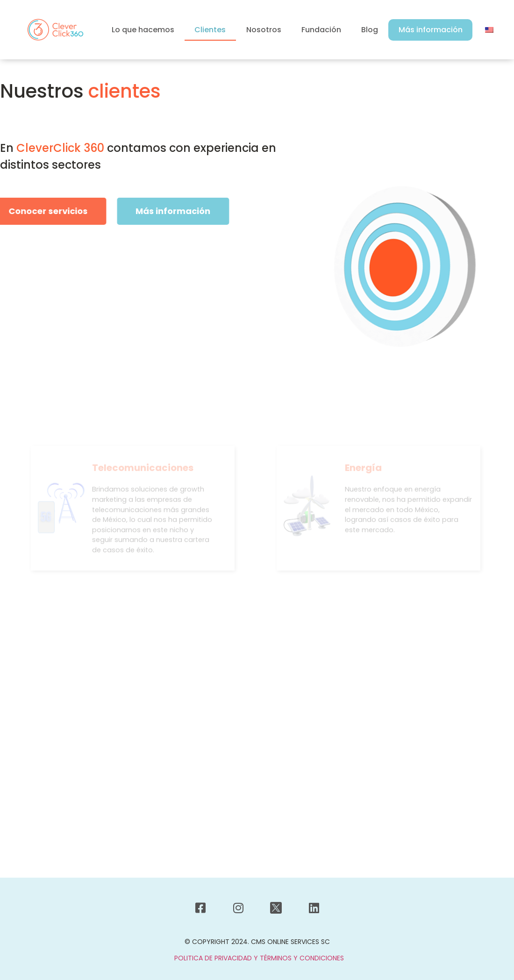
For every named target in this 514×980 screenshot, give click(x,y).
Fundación (321, 30)
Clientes (210, 30)
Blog (370, 30)
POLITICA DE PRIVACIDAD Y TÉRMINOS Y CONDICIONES (259, 958)
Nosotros (264, 30)
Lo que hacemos (143, 30)
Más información (431, 30)
